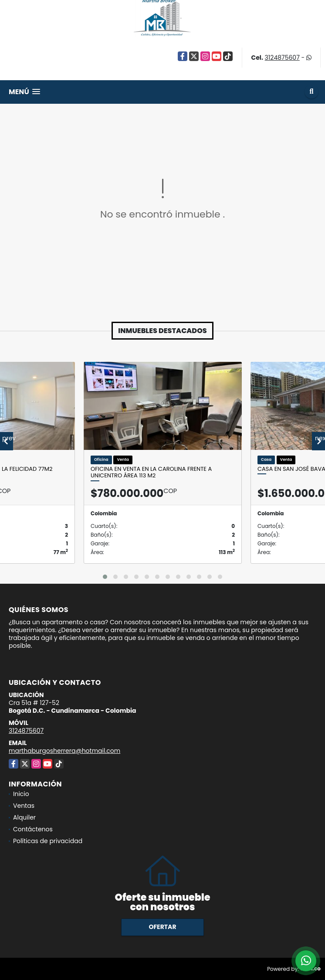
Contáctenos (33, 829)
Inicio (21, 794)
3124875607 (282, 58)
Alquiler (24, 817)
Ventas (24, 806)
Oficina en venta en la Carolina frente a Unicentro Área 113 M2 (151, 472)
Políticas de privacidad (48, 841)
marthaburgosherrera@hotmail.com (64, 751)
